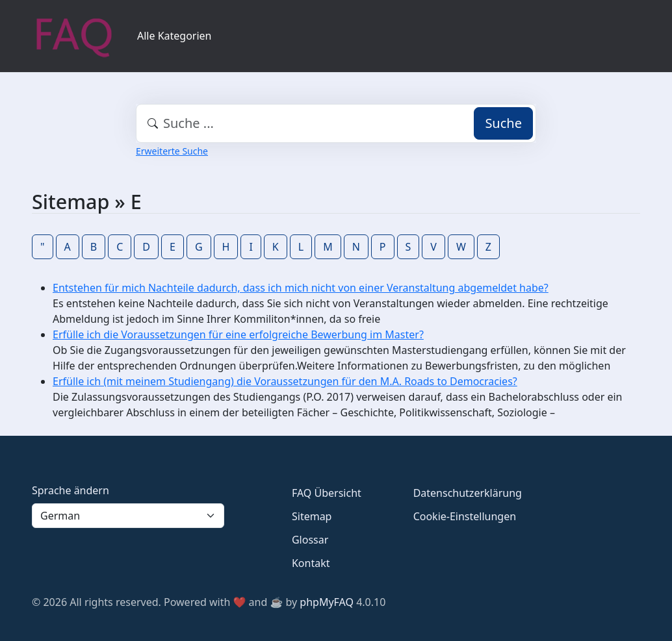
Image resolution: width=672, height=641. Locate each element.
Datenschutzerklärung (468, 493)
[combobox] (336, 123)
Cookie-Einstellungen (465, 516)
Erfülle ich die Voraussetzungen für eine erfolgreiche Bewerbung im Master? (238, 334)
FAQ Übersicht (327, 493)
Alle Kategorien (174, 36)
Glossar (310, 540)
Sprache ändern (71, 490)
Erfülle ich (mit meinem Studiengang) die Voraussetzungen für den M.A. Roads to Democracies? (285, 381)
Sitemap (312, 516)
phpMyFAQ (327, 602)
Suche (503, 123)
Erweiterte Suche (172, 151)
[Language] (128, 516)
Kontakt (311, 563)
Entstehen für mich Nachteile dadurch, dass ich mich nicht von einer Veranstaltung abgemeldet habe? (301, 288)
